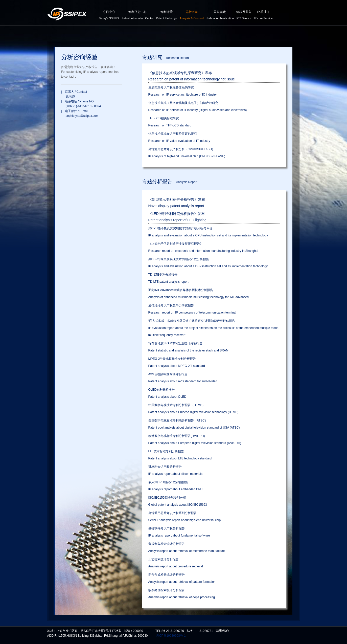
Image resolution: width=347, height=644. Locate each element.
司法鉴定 (220, 16)
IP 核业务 (263, 16)
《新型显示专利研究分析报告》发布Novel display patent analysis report (177, 203)
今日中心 (109, 16)
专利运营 (167, 16)
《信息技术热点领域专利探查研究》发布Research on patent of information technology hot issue (192, 76)
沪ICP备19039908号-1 (171, 636)
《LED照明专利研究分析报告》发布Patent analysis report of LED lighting (177, 217)
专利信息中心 (137, 16)
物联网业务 (244, 16)
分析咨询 (192, 16)
